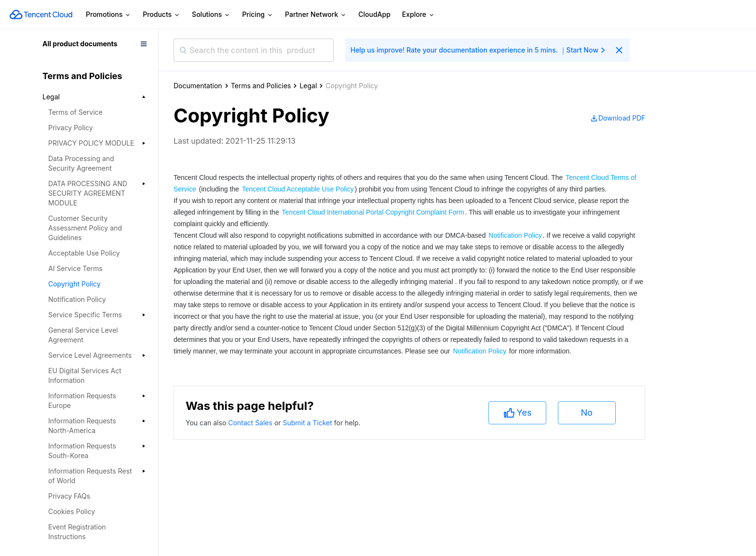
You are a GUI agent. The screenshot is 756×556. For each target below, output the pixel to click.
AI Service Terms (75, 268)
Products (162, 15)
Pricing (258, 15)
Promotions (108, 15)
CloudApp (374, 14)
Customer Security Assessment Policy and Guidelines (85, 228)
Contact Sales (251, 423)
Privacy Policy (71, 128)
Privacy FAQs (69, 496)
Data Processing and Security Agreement (81, 163)
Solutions (211, 15)
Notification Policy (77, 299)
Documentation (198, 86)
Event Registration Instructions (77, 532)
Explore (418, 15)
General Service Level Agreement (83, 335)
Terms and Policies (261, 86)
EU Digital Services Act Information (85, 375)
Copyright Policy (74, 284)
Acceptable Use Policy (84, 253)
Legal (308, 86)
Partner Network (316, 15)
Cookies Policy (72, 511)
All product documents (80, 44)
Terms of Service (75, 112)
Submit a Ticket (308, 423)
